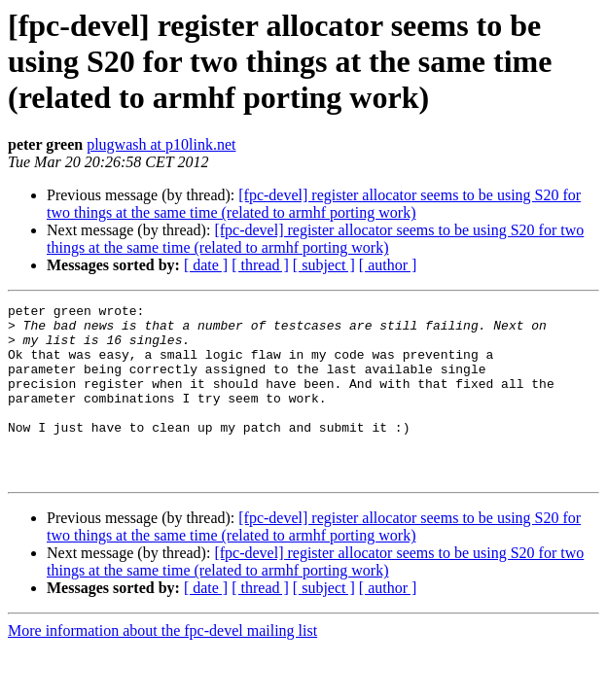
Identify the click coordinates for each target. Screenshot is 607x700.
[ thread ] (260, 265)
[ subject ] (324, 265)
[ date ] (206, 265)
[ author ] (388, 265)
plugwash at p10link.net (161, 144)
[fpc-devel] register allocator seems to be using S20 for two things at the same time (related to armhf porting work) (314, 204)
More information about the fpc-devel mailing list (162, 665)
